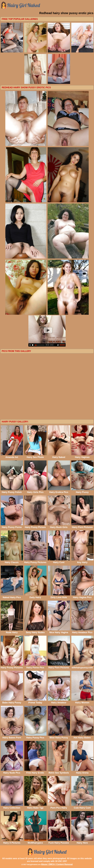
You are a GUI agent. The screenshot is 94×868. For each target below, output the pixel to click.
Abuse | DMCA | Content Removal (57, 864)
